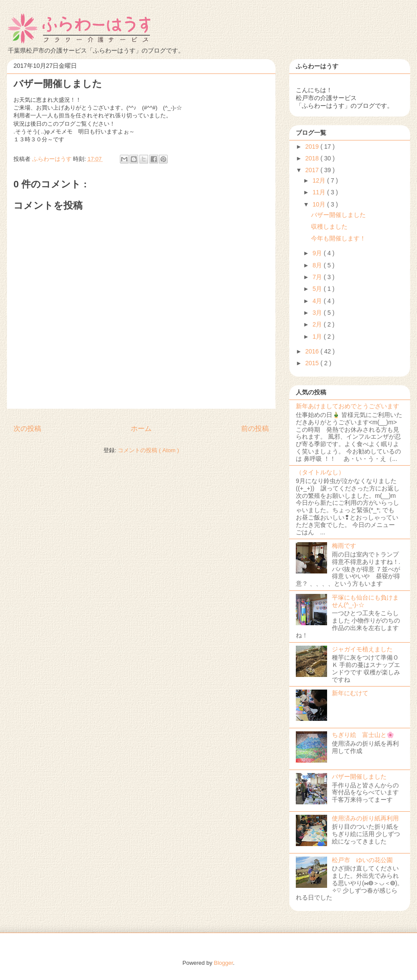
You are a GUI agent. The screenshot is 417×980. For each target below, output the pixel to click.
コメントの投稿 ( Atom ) (148, 450)
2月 (318, 324)
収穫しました (332, 227)
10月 (319, 204)
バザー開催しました (338, 215)
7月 (318, 277)
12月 (319, 180)
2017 (313, 170)
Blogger (223, 963)
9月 (318, 253)
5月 (318, 289)
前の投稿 (255, 428)
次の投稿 (27, 428)
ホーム (141, 428)
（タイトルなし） (320, 472)
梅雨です (344, 546)
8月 (318, 265)
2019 (313, 147)
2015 (313, 363)
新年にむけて (350, 693)
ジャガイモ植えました (362, 649)
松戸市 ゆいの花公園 (362, 860)
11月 (319, 192)
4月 (318, 301)
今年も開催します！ (338, 238)
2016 (313, 351)
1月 (318, 337)
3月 (318, 313)
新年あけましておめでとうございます (347, 406)
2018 (313, 158)
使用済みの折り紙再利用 (365, 818)
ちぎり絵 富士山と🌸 (363, 735)
